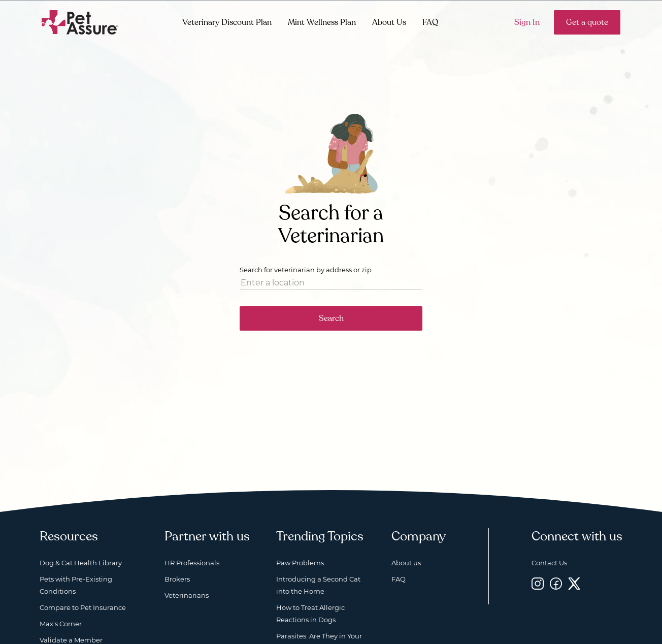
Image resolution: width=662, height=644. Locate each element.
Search (331, 318)
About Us (389, 22)
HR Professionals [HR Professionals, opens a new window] (192, 563)
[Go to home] (80, 22)
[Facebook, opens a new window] (556, 583)
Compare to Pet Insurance (83, 607)
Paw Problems (300, 563)
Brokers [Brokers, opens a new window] (177, 579)
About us (406, 563)
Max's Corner (61, 624)
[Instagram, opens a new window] (538, 583)
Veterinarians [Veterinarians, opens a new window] (187, 595)
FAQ (430, 22)
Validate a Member (71, 640)
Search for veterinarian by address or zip (306, 270)
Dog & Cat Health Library (81, 563)
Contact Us (549, 563)
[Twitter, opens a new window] (574, 583)
